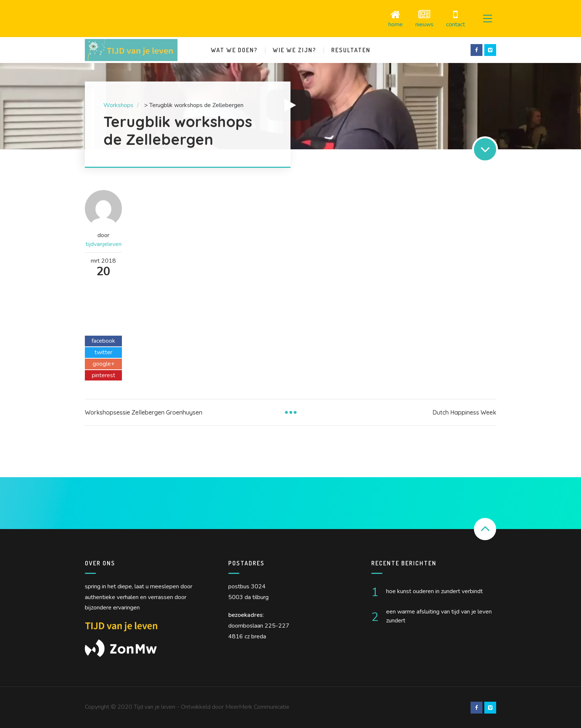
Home (394, 18)
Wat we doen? (234, 50)
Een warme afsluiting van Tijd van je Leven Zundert (439, 616)
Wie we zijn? (294, 50)
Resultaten (351, 50)
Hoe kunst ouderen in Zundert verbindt (434, 591)
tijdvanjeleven (104, 244)
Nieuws (423, 18)
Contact (454, 18)
